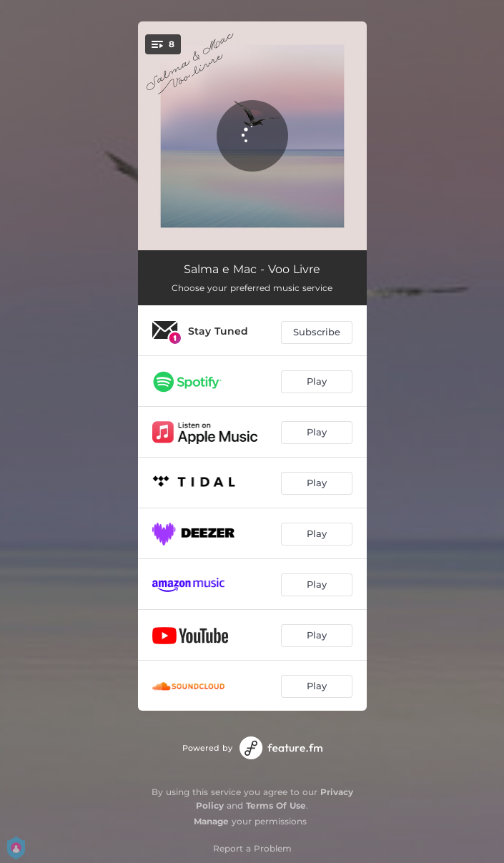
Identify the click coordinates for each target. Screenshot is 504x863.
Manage (211, 821)
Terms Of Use (276, 805)
